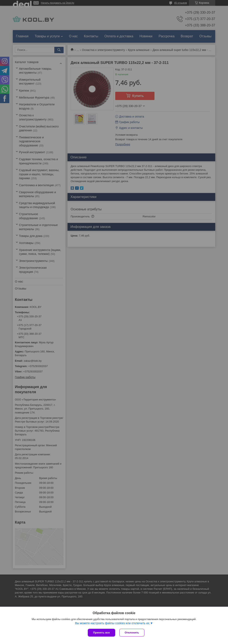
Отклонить (132, 633)
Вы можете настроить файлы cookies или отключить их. (112, 623)
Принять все (102, 633)
